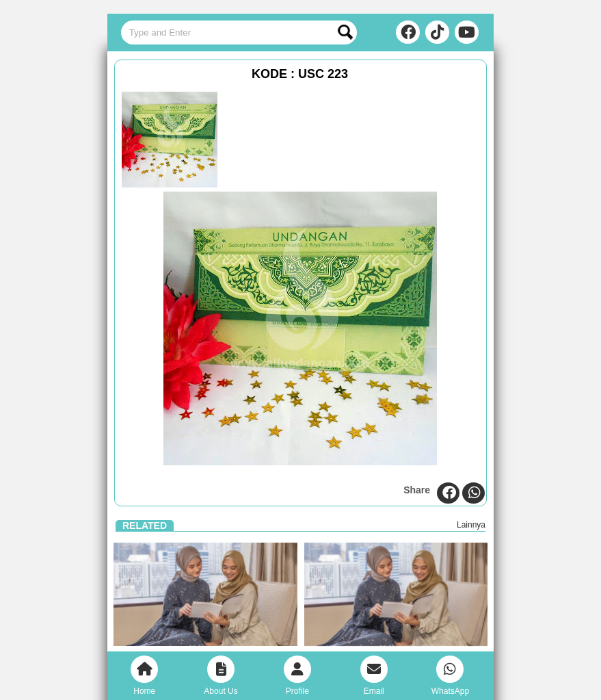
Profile (297, 676)
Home (144, 676)
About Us (221, 676)
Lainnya (471, 525)
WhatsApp (450, 676)
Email (374, 676)
